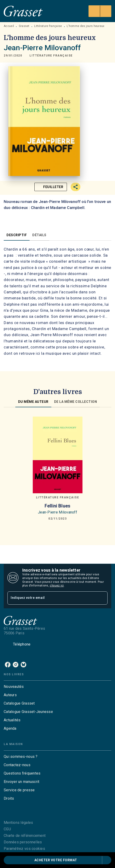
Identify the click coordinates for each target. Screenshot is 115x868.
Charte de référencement (25, 836)
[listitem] (8, 665)
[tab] (17, 235)
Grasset (24, 26)
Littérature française (48, 26)
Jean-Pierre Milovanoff (42, 48)
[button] (51, 56)
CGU (7, 829)
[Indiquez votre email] (52, 598)
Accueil (9, 26)
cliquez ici (57, 586)
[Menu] (100, 11)
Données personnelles (23, 842)
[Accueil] (23, 11)
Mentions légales (18, 823)
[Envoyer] (102, 598)
